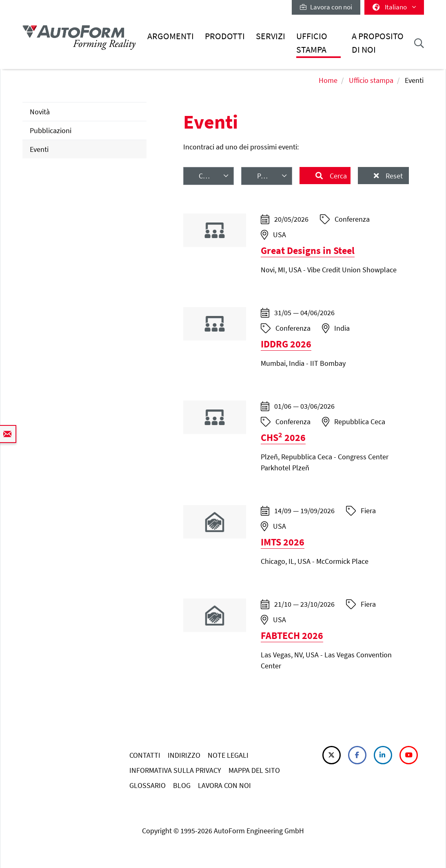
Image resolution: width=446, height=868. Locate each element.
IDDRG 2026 (286, 344)
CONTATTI (145, 755)
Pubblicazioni (51, 130)
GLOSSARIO (148, 785)
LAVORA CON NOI (224, 785)
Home (328, 80)
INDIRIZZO (184, 755)
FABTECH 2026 (292, 635)
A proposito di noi (378, 43)
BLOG (182, 785)
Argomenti (171, 36)
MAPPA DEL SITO (254, 770)
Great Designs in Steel (308, 250)
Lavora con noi (326, 7)
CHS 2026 (283, 437)
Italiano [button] (394, 7)
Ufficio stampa (312, 43)
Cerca (337, 176)
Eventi (39, 149)
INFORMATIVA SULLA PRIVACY (175, 770)
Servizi (271, 36)
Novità (40, 112)
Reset (393, 176)
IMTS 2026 (283, 542)
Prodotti (225, 36)
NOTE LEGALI (228, 755)
